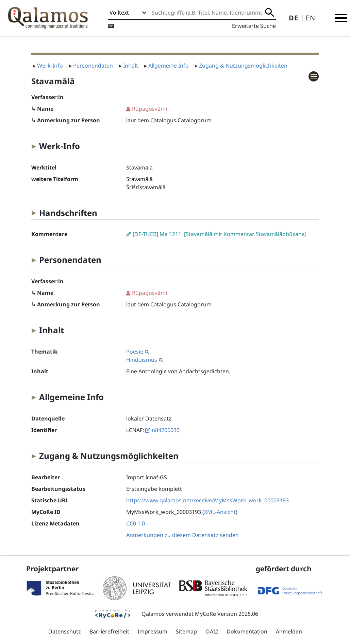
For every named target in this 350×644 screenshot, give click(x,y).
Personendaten (93, 66)
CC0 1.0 (136, 523)
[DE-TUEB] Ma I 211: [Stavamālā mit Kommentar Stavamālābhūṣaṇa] (220, 234)
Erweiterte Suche (254, 26)
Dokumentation (247, 631)
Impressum (153, 631)
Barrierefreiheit (109, 631)
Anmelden (289, 631)
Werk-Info (50, 66)
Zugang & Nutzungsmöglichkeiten (243, 66)
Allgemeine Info (169, 66)
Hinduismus (145, 360)
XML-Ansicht (220, 512)
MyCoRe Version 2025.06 (227, 614)
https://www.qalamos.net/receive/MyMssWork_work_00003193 (207, 500)
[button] (341, 18)
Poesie (138, 352)
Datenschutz (65, 631)
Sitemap (186, 631)
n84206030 (166, 430)
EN (311, 18)
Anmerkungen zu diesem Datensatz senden (182, 535)
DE (294, 18)
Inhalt (131, 66)
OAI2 (212, 631)
